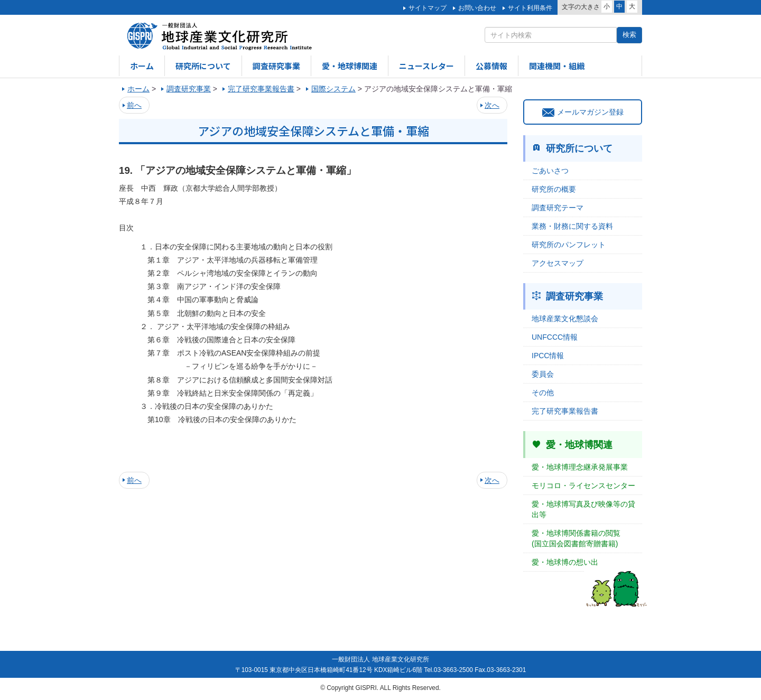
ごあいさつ (550, 171)
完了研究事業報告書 (565, 411)
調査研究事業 (276, 66)
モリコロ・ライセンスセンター (583, 486)
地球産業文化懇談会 (565, 319)
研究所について (203, 66)
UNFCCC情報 (555, 337)
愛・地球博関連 (350, 66)
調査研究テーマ (558, 208)
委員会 (543, 374)
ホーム (142, 66)
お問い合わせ (477, 8)
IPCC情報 (548, 356)
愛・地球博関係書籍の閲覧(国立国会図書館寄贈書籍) (576, 538)
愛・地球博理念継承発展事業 (580, 467)
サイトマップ (428, 8)
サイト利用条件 (530, 8)
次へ (492, 105)
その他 (543, 393)
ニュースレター (426, 66)
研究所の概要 (554, 189)
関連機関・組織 (557, 66)
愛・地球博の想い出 (565, 562)
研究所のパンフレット (569, 245)
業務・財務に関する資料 (572, 226)
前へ (134, 105)
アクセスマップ (558, 263)
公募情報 (491, 66)
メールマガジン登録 (583, 112)
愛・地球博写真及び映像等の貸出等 (583, 509)
